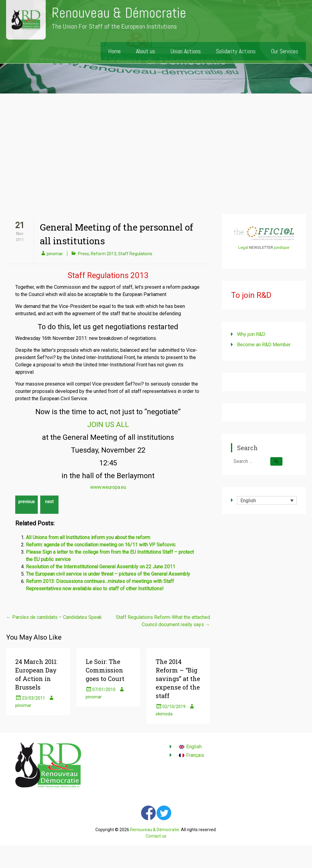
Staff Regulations (135, 254)
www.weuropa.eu (108, 487)
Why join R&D (251, 334)
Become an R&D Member (264, 345)
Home (114, 51)
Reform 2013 (104, 254)
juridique (282, 247)
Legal (243, 247)
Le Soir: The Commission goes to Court (105, 670)
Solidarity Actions (236, 51)
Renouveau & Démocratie (119, 13)
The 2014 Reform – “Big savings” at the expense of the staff (178, 679)
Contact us (156, 836)
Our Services (285, 51)
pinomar (55, 254)
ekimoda (164, 714)
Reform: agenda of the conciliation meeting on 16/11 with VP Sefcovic (101, 545)
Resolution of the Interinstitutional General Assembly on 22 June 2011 (101, 567)
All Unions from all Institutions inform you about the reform (88, 537)
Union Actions (186, 51)
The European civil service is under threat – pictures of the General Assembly (108, 574)
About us (145, 51)
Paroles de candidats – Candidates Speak (54, 617)
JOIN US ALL (108, 425)
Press (83, 254)
